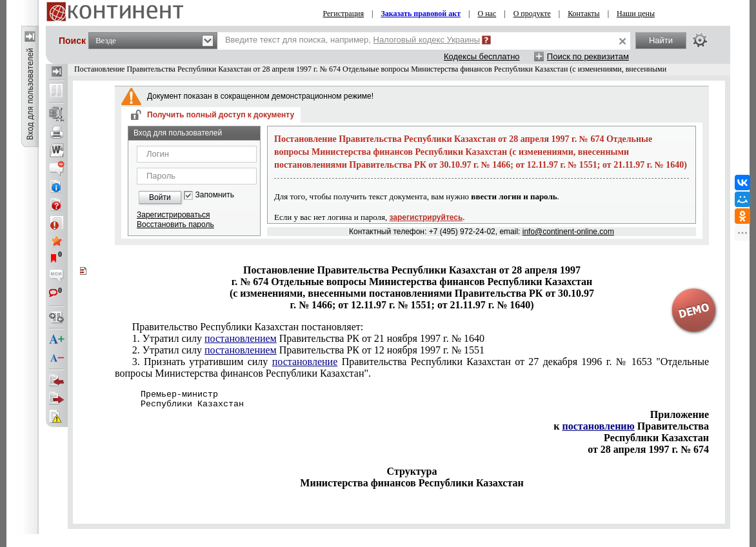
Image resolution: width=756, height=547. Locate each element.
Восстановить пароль (175, 224)
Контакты (584, 14)
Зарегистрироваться (173, 215)
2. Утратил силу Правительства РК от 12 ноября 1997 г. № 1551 (308, 350)
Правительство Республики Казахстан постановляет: (248, 327)
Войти (160, 197)
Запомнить (215, 195)
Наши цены (636, 14)
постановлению (598, 426)
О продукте (532, 14)
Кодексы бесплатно (482, 56)
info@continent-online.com (568, 232)
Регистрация (343, 14)
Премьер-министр (166, 394)
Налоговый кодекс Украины (427, 40)
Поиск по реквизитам (588, 56)
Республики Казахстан (179, 404)
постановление (305, 362)
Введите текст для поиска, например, (353, 40)
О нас (487, 14)
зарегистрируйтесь (426, 217)
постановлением (241, 338)
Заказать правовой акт (421, 14)
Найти (661, 40)
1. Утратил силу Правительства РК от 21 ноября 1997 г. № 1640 (308, 338)
